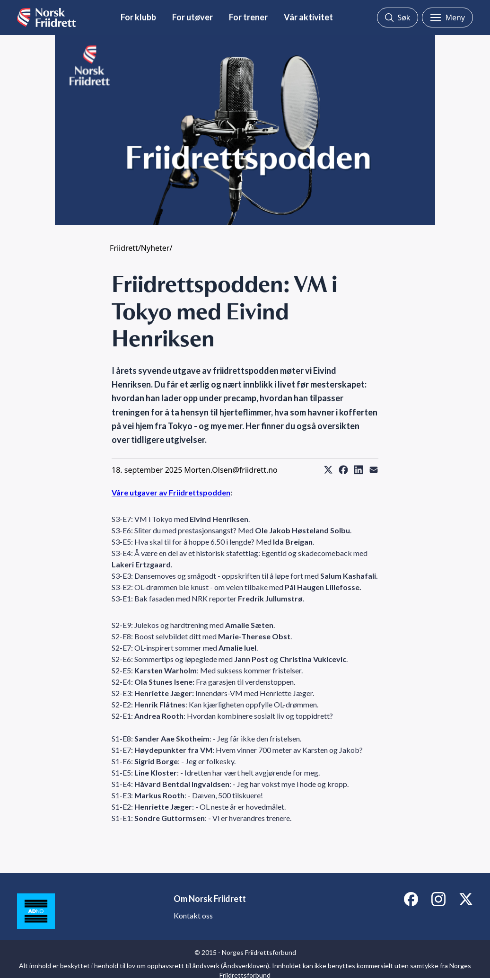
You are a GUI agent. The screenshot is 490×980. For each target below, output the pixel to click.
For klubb (138, 17)
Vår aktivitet (308, 17)
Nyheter (155, 248)
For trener (248, 17)
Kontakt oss (193, 915)
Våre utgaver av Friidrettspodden (171, 492)
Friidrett (124, 248)
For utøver (192, 17)
